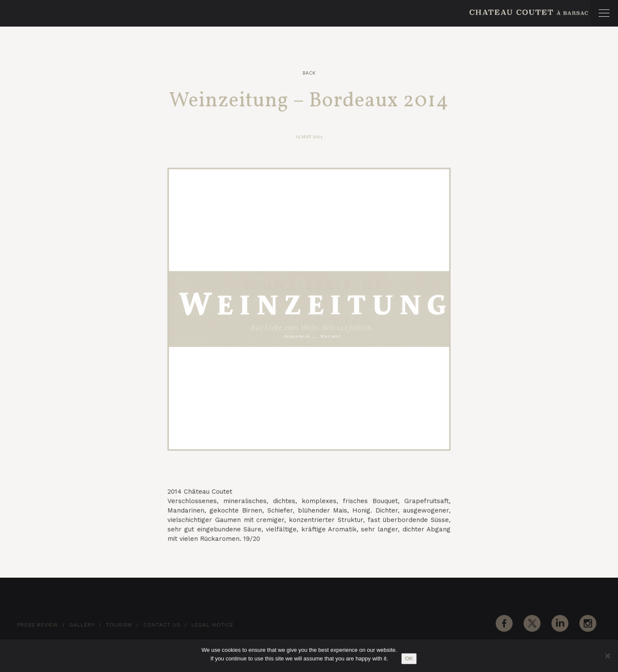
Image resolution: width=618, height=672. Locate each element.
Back (309, 73)
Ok (409, 658)
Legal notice (212, 625)
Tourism (119, 625)
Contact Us (162, 625)
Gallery (82, 625)
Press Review (38, 625)
